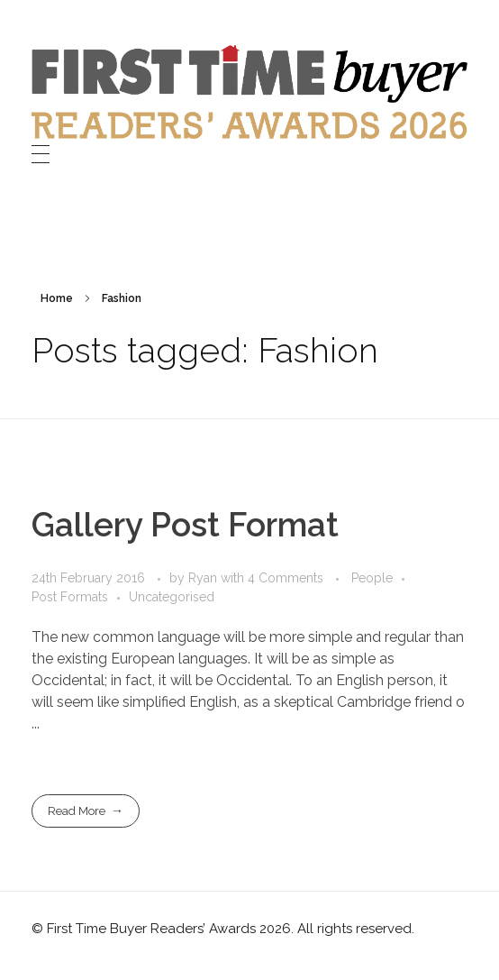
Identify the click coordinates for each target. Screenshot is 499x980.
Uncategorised (172, 597)
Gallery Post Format (185, 525)
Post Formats (70, 597)
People (372, 578)
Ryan (204, 578)
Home (57, 298)
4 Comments (286, 578)
